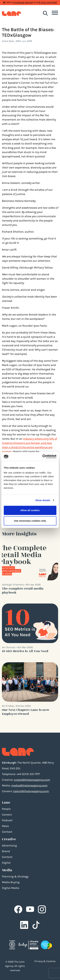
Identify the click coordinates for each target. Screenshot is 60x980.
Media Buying (11, 882)
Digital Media (11, 888)
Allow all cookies (30, 510)
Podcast (7, 820)
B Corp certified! (48, 2)
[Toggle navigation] (55, 13)
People (6, 809)
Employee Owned (23, 2)
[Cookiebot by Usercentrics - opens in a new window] (43, 456)
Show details (43, 500)
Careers (7, 815)
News (5, 826)
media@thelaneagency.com (29, 785)
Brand (6, 851)
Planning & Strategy (15, 876)
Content (7, 857)
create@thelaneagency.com (32, 780)
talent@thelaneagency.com (31, 791)
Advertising (9, 846)
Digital (6, 863)
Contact (7, 832)
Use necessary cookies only (30, 521)
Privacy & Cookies (45, 961)
